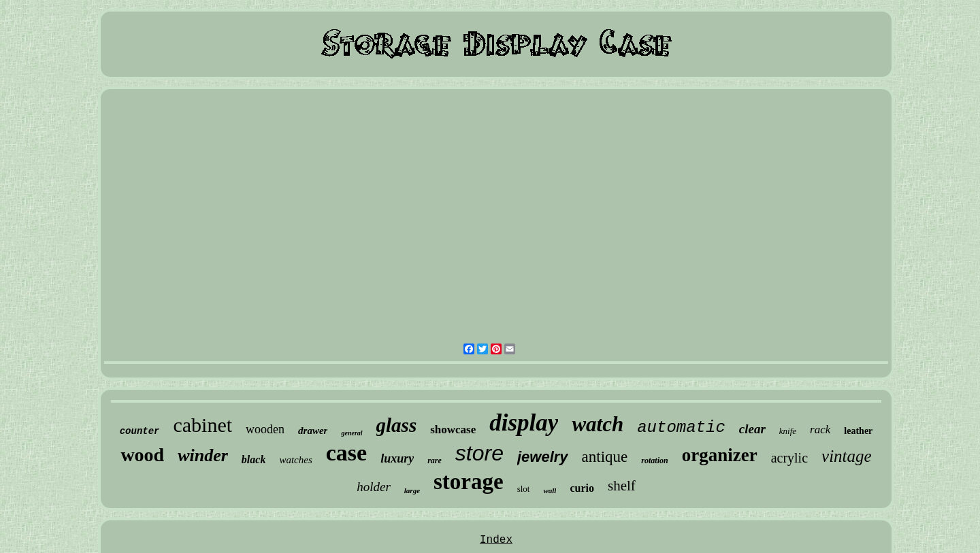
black (254, 459)
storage (469, 482)
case (346, 453)
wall (550, 490)
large (412, 490)
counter (140, 431)
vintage (847, 456)
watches (295, 460)
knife (788, 431)
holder (374, 487)
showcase (453, 430)
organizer (720, 455)
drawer (313, 431)
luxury (397, 458)
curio (582, 488)
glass (397, 425)
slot (524, 489)
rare (435, 460)
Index (496, 540)
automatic (681, 428)
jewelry (543, 457)
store (479, 453)
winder (203, 455)
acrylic (789, 458)
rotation (654, 460)
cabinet (202, 425)
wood (142, 455)
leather (858, 431)
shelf (622, 486)
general (352, 433)
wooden (265, 429)
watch (598, 424)
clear (752, 429)
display (524, 423)
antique (605, 457)
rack (820, 430)
